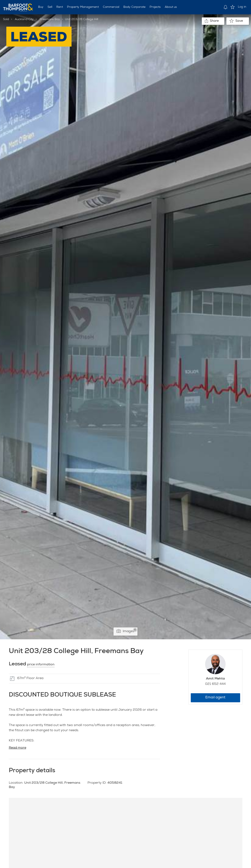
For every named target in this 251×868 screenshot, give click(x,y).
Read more (18, 748)
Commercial (111, 7)
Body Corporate (134, 7)
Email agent (215, 698)
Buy (41, 7)
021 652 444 (215, 684)
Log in (242, 7)
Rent (60, 7)
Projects (155, 7)
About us (171, 7)
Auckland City (24, 19)
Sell (50, 7)
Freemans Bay (50, 19)
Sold (6, 19)
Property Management (83, 7)
